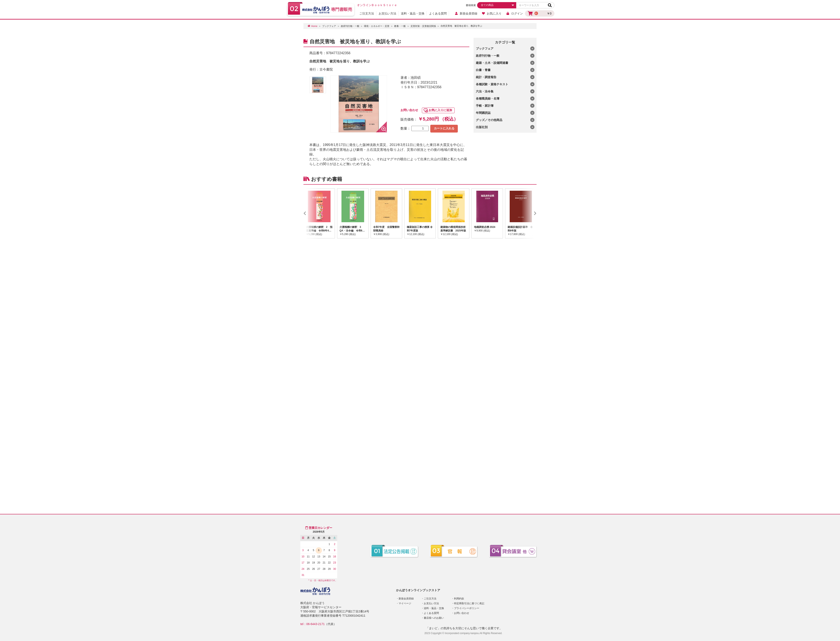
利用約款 (459, 599)
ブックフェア (329, 26)
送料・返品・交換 (413, 13)
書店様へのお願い (434, 618)
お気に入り (492, 13)
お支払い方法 (387, 13)
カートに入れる (444, 128)
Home (314, 26)
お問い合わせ (409, 110)
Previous (311, 213)
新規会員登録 (466, 13)
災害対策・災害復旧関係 (423, 26)
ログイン (514, 13)
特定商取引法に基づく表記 (469, 603)
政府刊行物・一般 (350, 26)
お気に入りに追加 (440, 110)
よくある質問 (438, 13)
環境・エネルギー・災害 (377, 26)
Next (529, 213)
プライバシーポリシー (467, 608)
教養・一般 (400, 26)
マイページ (405, 603)
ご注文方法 (367, 13)
